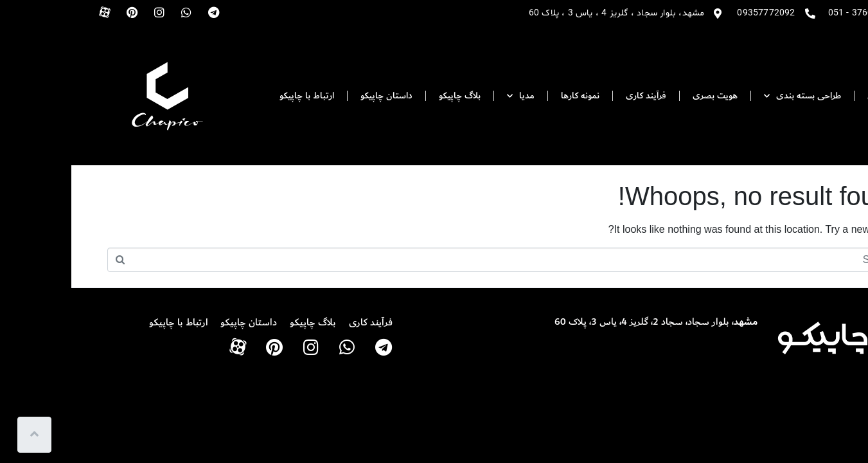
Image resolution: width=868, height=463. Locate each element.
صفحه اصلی (819, 95)
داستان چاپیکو (315, 95)
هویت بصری (644, 95)
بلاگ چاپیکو (388, 95)
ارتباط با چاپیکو (235, 95)
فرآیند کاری (575, 95)
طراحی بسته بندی (731, 96)
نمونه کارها (509, 95)
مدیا (449, 96)
